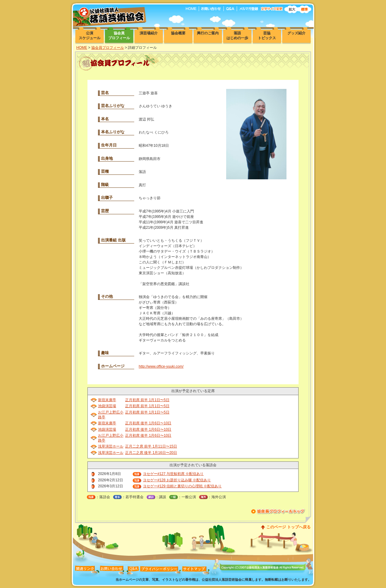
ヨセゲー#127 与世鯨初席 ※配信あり (173, 474)
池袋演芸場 (107, 406)
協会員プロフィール (108, 48)
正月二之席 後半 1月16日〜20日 (151, 453)
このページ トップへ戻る (288, 527)
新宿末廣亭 (107, 400)
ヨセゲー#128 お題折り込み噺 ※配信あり (177, 480)
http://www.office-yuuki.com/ (161, 366)
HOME (82, 48)
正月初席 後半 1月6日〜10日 (148, 423)
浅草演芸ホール (111, 446)
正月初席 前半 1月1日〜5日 (147, 400)
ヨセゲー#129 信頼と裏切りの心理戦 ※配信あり (182, 486)
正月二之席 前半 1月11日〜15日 (151, 446)
